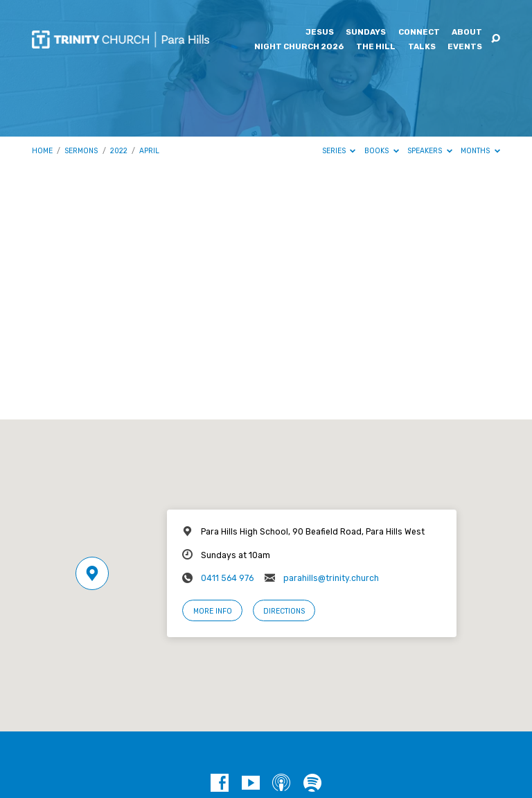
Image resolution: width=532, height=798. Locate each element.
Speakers (430, 151)
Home (42, 151)
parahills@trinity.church (331, 578)
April (149, 151)
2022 (119, 151)
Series (339, 151)
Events (465, 47)
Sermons (81, 151)
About (467, 33)
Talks (422, 47)
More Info (213, 611)
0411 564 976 (227, 578)
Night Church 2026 (299, 47)
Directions (284, 611)
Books (382, 151)
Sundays (366, 33)
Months (480, 151)
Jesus (320, 33)
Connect (419, 33)
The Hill (376, 47)
